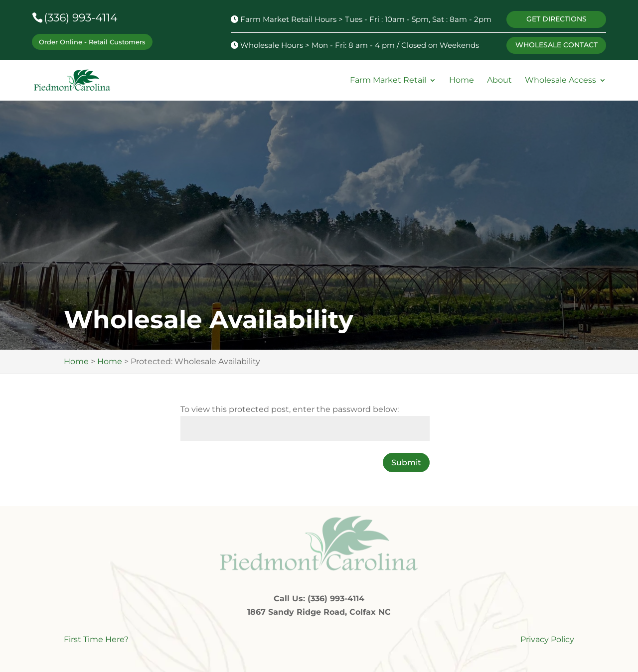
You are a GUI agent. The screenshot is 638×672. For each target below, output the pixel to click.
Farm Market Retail (388, 80)
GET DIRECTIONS (557, 19)
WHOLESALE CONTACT (557, 45)
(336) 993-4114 (81, 18)
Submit (406, 463)
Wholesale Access (560, 80)
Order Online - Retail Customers (92, 42)
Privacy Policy (547, 639)
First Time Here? (96, 639)
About (499, 80)
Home (462, 80)
